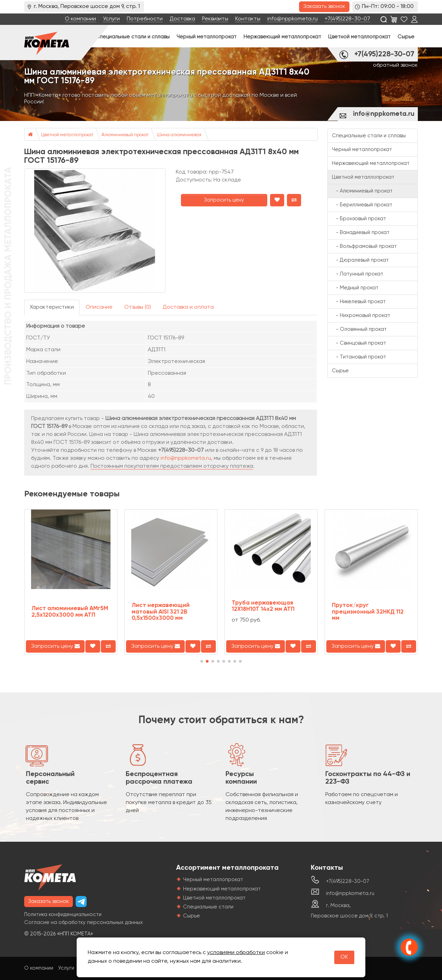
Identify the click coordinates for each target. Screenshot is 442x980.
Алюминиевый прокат (125, 135)
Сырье (406, 37)
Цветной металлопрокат (359, 37)
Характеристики (52, 307)
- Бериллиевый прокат (362, 205)
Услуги (111, 19)
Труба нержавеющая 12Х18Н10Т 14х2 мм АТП (263, 606)
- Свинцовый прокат (359, 343)
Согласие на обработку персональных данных (84, 922)
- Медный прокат (355, 288)
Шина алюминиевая (179, 135)
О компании (80, 19)
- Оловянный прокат (359, 329)
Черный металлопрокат (206, 37)
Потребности (145, 19)
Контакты (248, 19)
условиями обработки (236, 953)
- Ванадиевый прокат (361, 232)
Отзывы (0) (138, 307)
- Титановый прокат (359, 357)
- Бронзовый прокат (359, 219)
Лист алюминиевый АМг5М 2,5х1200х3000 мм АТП (70, 612)
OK (344, 957)
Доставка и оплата (188, 307)
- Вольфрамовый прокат (364, 246)
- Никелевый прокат (359, 302)
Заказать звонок (324, 7)
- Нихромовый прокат (361, 315)
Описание (99, 307)
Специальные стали (208, 907)
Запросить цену (224, 200)
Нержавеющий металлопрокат (282, 37)
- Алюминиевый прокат (362, 191)
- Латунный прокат (358, 274)
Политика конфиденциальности (63, 914)
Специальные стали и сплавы (133, 37)
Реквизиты (215, 19)
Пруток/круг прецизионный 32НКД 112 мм (368, 612)
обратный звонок (395, 65)
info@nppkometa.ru (292, 19)
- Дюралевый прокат (360, 260)
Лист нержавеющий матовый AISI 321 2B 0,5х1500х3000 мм (161, 612)
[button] (202, 661)
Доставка (182, 19)
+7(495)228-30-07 (347, 19)
